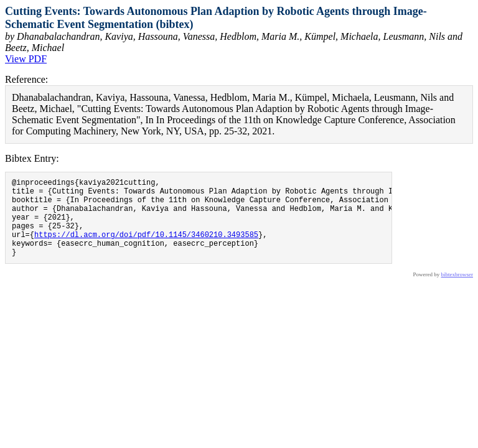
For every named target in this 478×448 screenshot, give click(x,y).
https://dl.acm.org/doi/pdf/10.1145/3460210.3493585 (146, 247)
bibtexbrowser (457, 291)
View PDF (26, 59)
